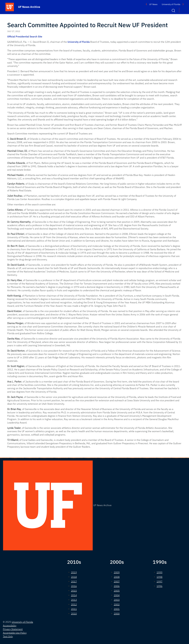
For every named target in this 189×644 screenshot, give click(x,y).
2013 (74, 600)
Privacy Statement (13, 629)
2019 (74, 572)
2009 (117, 572)
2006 (117, 586)
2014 (74, 595)
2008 (117, 577)
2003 (117, 600)
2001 (117, 609)
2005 (117, 591)
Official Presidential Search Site (25, 36)
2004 (117, 595)
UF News (153, 4)
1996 (159, 586)
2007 (117, 581)
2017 (74, 581)
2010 (74, 614)
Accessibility (10, 625)
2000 (117, 614)
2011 (74, 609)
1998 (159, 577)
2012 (74, 604)
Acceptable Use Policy (15, 633)
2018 (74, 577)
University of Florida (171, 4)
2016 (74, 586)
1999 (159, 572)
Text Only (8, 636)
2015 (74, 591)
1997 (159, 581)
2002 (117, 604)
